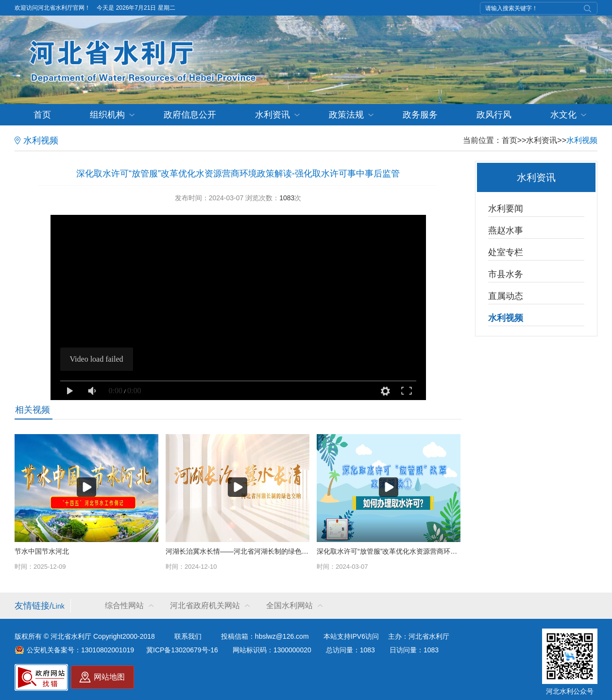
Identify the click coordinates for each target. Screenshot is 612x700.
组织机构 (107, 115)
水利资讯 (272, 115)
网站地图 (109, 677)
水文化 (563, 115)
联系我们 (188, 636)
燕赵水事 (506, 230)
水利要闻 (506, 209)
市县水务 (506, 274)
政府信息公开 (190, 115)
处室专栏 (506, 252)
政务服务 (420, 115)
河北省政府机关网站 (205, 605)
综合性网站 (124, 605)
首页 (42, 115)
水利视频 (582, 140)
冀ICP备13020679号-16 (182, 650)
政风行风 (494, 115)
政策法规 (346, 115)
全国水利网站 (289, 605)
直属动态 (506, 296)
